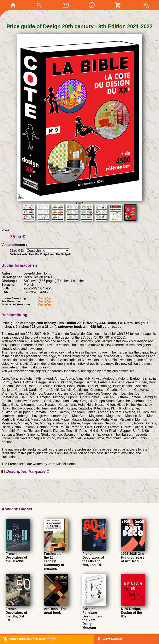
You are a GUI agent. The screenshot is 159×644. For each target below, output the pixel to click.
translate (146, 5)
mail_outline (66, 5)
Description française (26, 472)
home (13, 5)
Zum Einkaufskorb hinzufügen (30, 639)
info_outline (92, 5)
